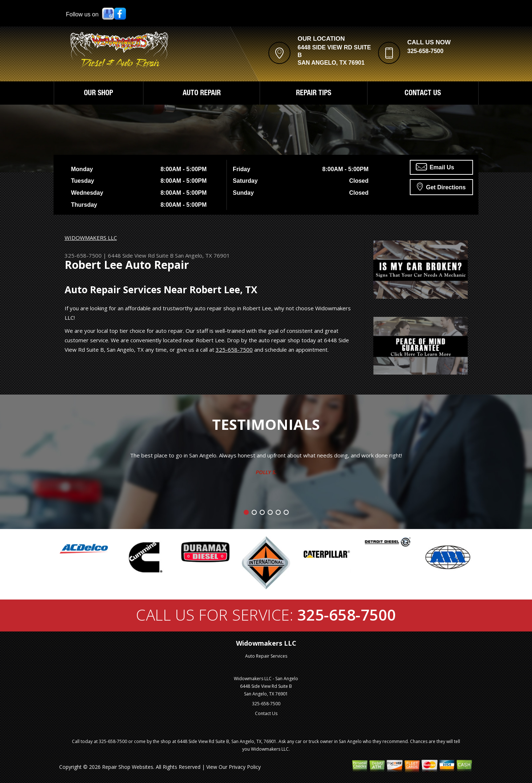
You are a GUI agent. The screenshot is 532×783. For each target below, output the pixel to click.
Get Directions (441, 186)
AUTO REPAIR (202, 94)
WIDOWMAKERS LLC (91, 238)
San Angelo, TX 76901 (202, 255)
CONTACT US (423, 94)
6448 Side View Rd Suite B (141, 255)
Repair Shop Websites (128, 767)
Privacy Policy (245, 767)
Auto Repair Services (266, 656)
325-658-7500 (426, 51)
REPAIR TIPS (314, 94)
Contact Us (266, 713)
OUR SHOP (98, 94)
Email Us (435, 167)
